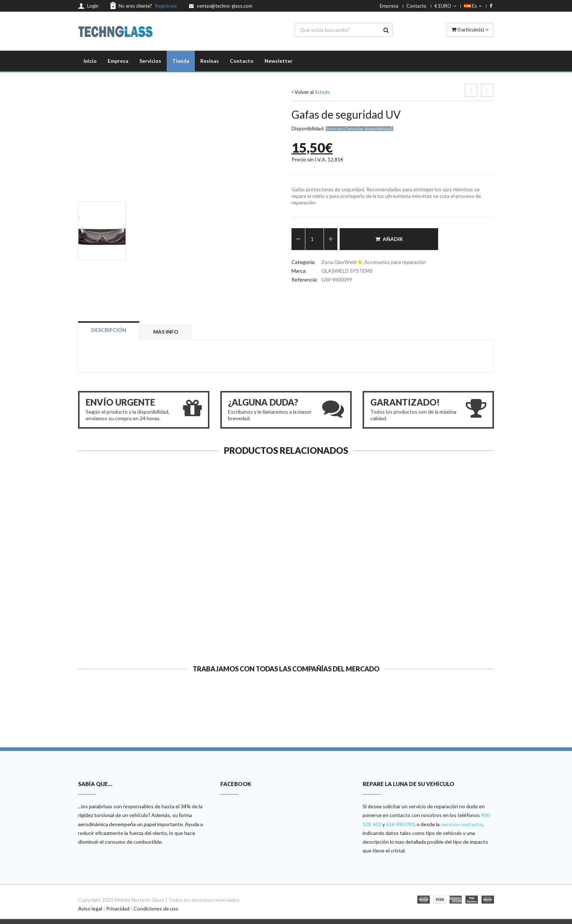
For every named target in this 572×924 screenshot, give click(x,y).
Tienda (181, 61)
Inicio (90, 61)
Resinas (210, 61)
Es (473, 6)
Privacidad (118, 908)
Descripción (109, 330)
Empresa (389, 6)
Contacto (416, 6)
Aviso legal (90, 908)
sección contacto (462, 824)
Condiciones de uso (156, 908)
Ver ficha (126, 635)
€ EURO (445, 6)
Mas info (166, 332)
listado (322, 92)
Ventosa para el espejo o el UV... (126, 607)
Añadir (389, 239)
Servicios (150, 61)
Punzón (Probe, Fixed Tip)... (339, 607)
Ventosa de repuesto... (446, 607)
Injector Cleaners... (233, 607)
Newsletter (279, 61)
